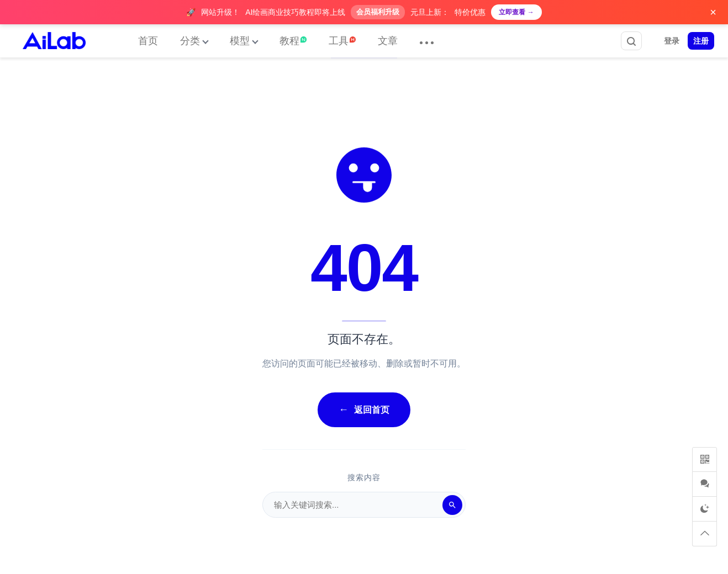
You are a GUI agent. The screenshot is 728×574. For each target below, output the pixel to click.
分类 (190, 41)
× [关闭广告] (713, 12)
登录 (672, 41)
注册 (701, 41)
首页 (148, 41)
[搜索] (452, 505)
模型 (240, 41)
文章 (388, 41)
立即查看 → (516, 12)
